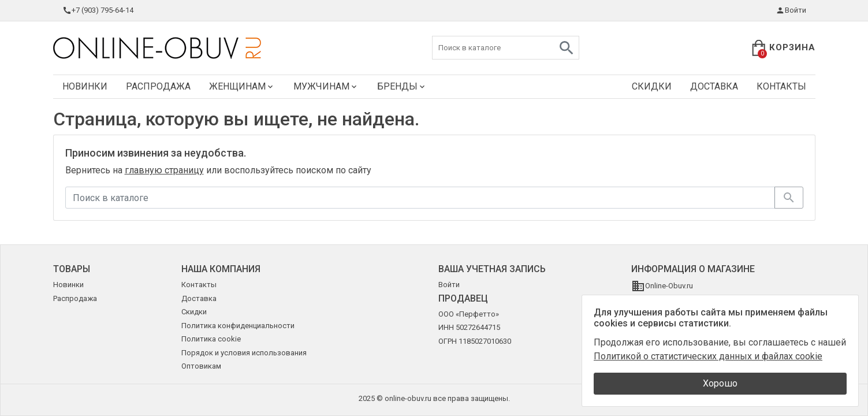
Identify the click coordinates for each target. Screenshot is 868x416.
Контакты (781, 86)
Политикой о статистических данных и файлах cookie (708, 356)
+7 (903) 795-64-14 (98, 10)
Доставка (714, 86)
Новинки (85, 86)
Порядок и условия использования (244, 353)
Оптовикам (201, 366)
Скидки (652, 86)
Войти (791, 10)
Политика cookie (211, 339)
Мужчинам (326, 86)
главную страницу (164, 170)
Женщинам (242, 86)
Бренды (402, 86)
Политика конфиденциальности (238, 326)
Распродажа (158, 86)
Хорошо (720, 383)
